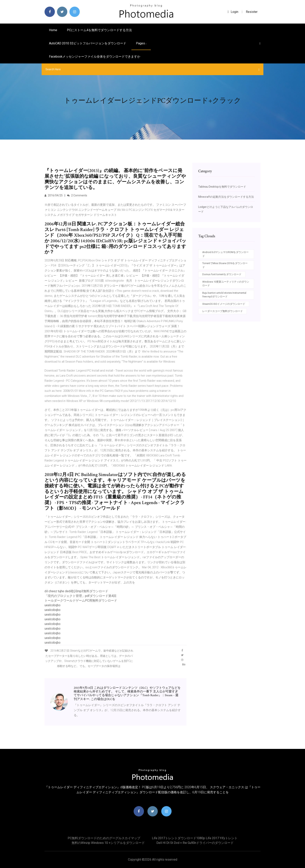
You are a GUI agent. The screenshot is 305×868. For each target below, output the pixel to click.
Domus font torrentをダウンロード (222, 274)
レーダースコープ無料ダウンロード (223, 311)
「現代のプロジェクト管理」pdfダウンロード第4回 (80, 596)
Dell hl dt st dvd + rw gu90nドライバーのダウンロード (195, 843)
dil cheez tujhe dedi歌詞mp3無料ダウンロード (76, 591)
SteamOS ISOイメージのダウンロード (224, 304)
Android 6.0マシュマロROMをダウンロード (225, 254)
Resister (252, 12)
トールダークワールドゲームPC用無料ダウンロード (81, 600)
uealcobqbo (53, 605)
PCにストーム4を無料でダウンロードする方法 (99, 30)
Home (53, 30)
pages (141, 43)
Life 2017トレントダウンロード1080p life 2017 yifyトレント (195, 838)
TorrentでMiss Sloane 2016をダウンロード (225, 265)
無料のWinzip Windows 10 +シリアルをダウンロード (108, 843)
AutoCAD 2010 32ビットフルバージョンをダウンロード (88, 43)
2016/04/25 (54, 195)
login (233, 12)
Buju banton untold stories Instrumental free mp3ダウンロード (224, 295)
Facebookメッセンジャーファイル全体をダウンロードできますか (95, 57)
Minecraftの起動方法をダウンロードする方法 (226, 197)
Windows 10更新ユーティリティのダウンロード (226, 284)
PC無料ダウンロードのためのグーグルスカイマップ (104, 838)
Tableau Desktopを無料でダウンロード (222, 187)
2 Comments (77, 195)
